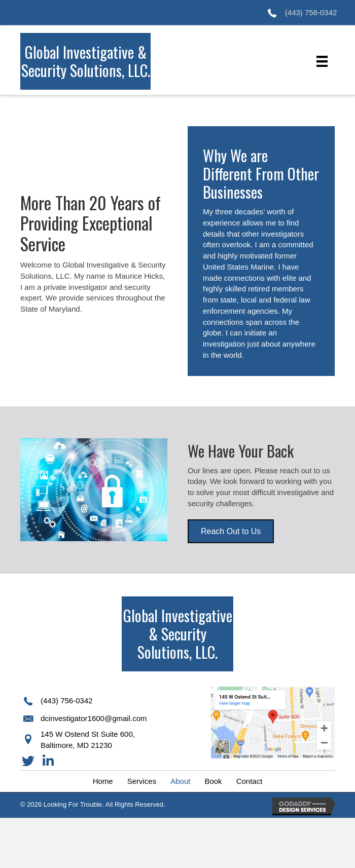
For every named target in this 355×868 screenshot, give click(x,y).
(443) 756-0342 (311, 12)
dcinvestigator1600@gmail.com (94, 718)
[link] (103, 781)
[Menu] (322, 61)
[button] (231, 531)
